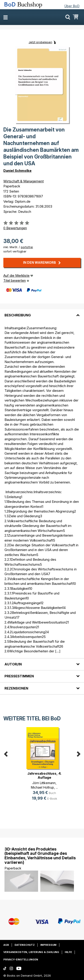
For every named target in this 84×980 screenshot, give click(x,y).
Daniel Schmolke (17, 171)
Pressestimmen (19, 676)
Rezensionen (16, 688)
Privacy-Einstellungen (21, 960)
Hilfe (68, 952)
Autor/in (13, 664)
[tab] (42, 312)
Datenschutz (25, 945)
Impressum (48, 945)
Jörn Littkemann (44, 783)
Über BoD (72, 6)
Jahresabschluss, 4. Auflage (44, 775)
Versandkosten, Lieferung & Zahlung (31, 952)
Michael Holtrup (42, 787)
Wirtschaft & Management (24, 181)
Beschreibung (18, 315)
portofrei (27, 247)
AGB (6, 945)
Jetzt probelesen (40, 42)
